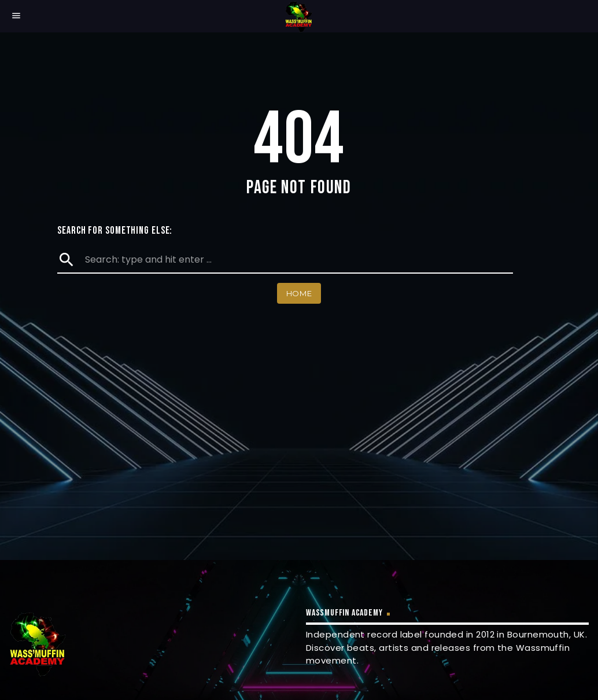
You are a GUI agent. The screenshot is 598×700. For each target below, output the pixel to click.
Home (299, 293)
